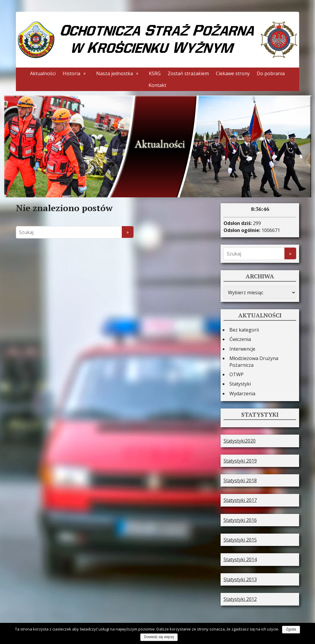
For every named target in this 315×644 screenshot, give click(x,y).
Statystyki (240, 383)
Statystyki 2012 (240, 598)
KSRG (155, 73)
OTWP (236, 373)
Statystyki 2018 (240, 479)
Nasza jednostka (115, 73)
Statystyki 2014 (240, 558)
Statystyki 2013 (240, 578)
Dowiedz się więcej (159, 637)
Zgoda (291, 629)
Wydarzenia (242, 392)
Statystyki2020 (240, 440)
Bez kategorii (244, 329)
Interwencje (242, 348)
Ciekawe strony (233, 73)
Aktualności (43, 73)
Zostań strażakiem (188, 73)
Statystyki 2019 (240, 460)
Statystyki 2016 (240, 519)
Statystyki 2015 (240, 539)
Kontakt (157, 85)
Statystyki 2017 (240, 499)
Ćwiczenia (240, 338)
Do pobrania (271, 73)
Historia (71, 73)
